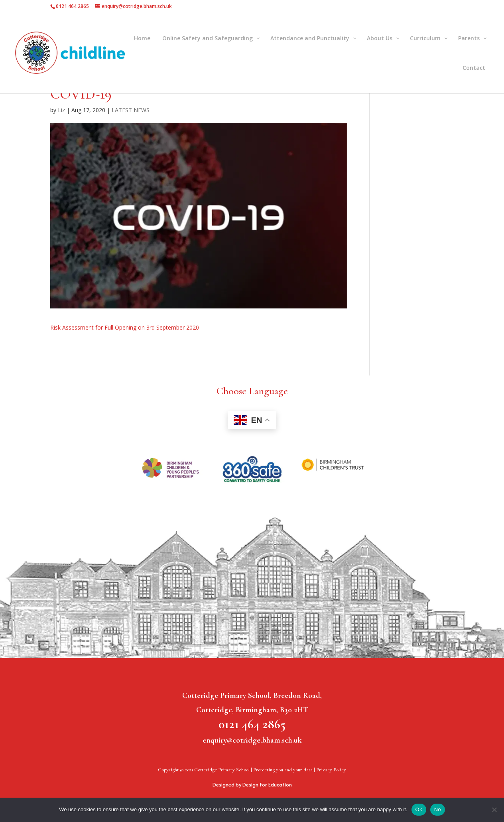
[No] (494, 810)
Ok (419, 809)
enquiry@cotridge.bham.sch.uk (252, 740)
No (438, 809)
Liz (61, 110)
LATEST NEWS (131, 110)
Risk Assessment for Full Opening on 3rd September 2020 (125, 327)
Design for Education (267, 784)
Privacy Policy (331, 770)
